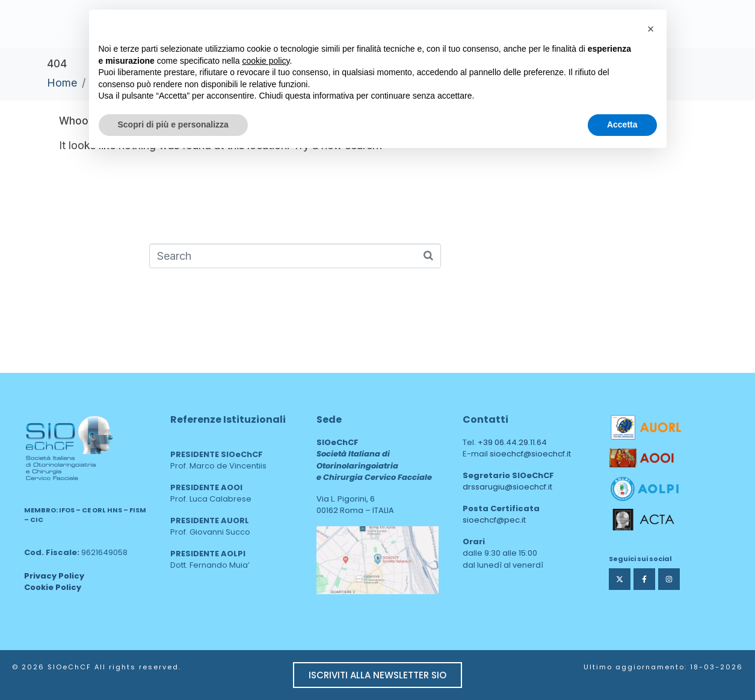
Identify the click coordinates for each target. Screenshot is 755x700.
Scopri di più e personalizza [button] (173, 124)
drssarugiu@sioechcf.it (507, 487)
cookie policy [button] (266, 61)
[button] (651, 29)
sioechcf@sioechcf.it (530, 454)
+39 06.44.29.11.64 (512, 442)
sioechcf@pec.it (494, 520)
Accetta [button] (622, 124)
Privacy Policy (54, 576)
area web (342, 602)
